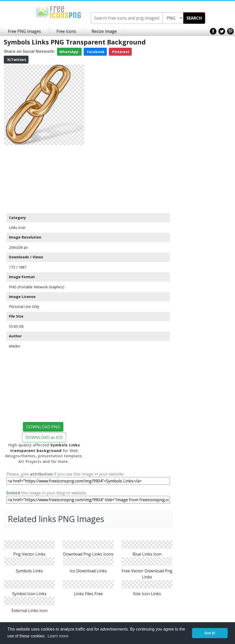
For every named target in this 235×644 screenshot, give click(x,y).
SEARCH (194, 18)
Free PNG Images (24, 31)
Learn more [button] (58, 636)
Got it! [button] (210, 633)
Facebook (95, 52)
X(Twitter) (16, 60)
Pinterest (120, 52)
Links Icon (17, 227)
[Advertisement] (44, 179)
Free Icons (66, 31)
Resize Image (104, 31)
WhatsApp (69, 52)
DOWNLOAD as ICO (44, 437)
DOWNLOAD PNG (43, 427)
